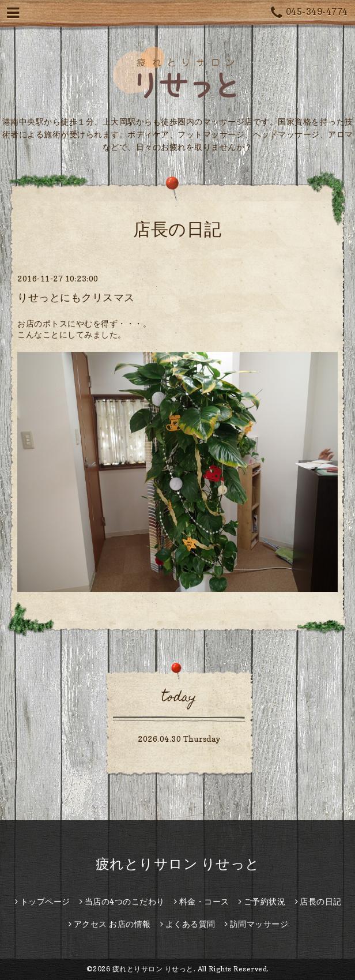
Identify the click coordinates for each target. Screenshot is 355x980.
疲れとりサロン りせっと (178, 864)
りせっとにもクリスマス (76, 297)
